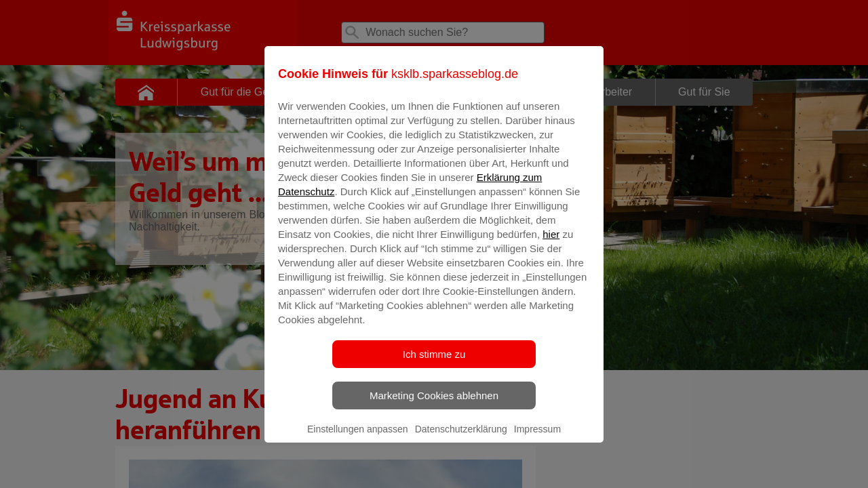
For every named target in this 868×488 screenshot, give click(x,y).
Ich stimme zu (434, 364)
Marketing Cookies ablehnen (434, 405)
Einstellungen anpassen (358, 439)
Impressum (537, 439)
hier (551, 244)
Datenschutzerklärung (461, 439)
